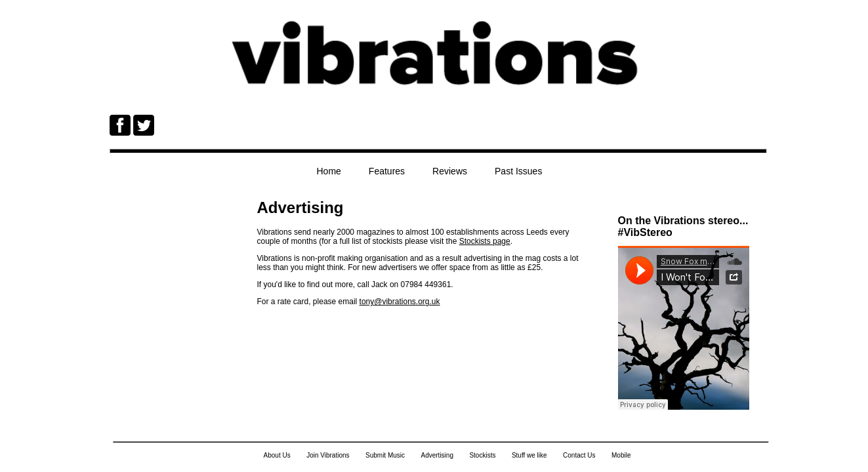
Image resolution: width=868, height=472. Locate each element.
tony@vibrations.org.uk (400, 302)
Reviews (450, 171)
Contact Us (579, 455)
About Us (277, 455)
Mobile (621, 455)
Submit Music (385, 455)
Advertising (437, 455)
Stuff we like (529, 455)
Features (387, 171)
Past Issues (518, 171)
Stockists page (485, 241)
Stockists (482, 455)
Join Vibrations (328, 455)
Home (329, 171)
